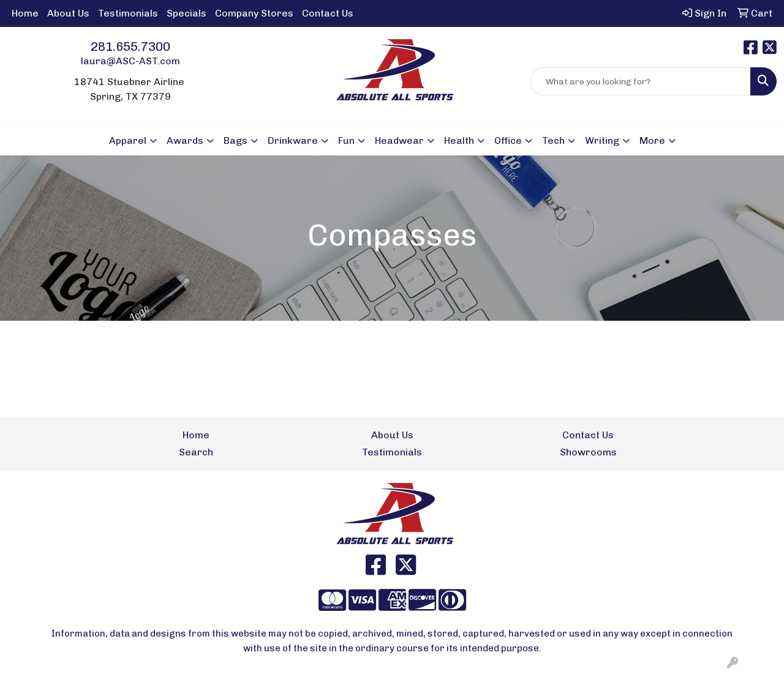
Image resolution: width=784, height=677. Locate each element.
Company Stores (254, 13)
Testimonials (128, 13)
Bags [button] (236, 140)
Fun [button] (346, 140)
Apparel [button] (128, 140)
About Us (68, 13)
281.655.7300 (130, 47)
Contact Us (328, 13)
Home (25, 13)
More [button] (652, 140)
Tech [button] (553, 140)
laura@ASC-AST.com (130, 61)
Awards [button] (185, 140)
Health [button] (459, 140)
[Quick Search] (640, 81)
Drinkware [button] (293, 140)
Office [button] (508, 140)
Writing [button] (602, 140)
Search (196, 452)
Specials (187, 13)
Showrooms (588, 452)
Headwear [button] (399, 140)
